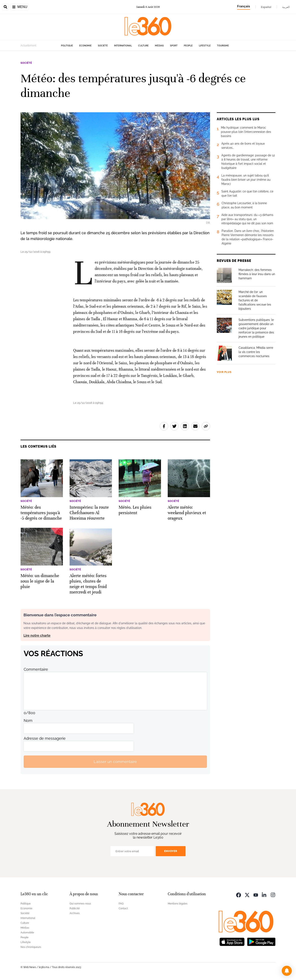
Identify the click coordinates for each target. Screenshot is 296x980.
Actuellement (28, 46)
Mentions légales (178, 904)
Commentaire (36, 669)
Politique (67, 46)
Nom (28, 721)
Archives (75, 913)
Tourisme (223, 46)
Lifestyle (205, 46)
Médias (159, 46)
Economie (85, 46)
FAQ (121, 904)
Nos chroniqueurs (31, 947)
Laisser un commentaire (115, 762)
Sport (174, 46)
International (123, 46)
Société (103, 46)
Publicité (75, 908)
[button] (287, 971)
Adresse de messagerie (45, 738)
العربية (286, 7)
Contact (123, 908)
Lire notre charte (37, 636)
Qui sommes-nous (80, 904)
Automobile (27, 933)
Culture (143, 46)
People (188, 46)
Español (266, 7)
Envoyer (171, 851)
